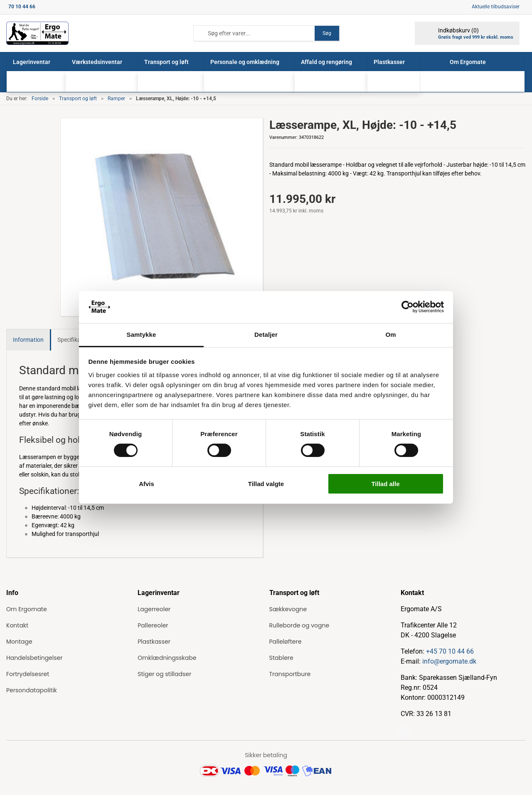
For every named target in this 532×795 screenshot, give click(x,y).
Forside (40, 99)
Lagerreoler (154, 609)
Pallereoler (153, 625)
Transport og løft (78, 99)
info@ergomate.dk (449, 661)
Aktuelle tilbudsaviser (496, 7)
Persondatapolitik (32, 690)
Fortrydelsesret (28, 674)
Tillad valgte (266, 484)
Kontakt (17, 625)
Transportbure (290, 674)
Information (28, 340)
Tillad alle (385, 484)
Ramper (116, 99)
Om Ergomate (27, 609)
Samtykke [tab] (142, 335)
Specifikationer (76, 340)
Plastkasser (154, 642)
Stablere (281, 658)
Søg (327, 33)
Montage (19, 642)
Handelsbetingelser (34, 658)
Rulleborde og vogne (299, 625)
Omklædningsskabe (167, 658)
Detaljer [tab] (266, 335)
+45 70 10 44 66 (450, 651)
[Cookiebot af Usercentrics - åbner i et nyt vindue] (408, 307)
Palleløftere (286, 642)
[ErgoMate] (37, 33)
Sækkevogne (288, 609)
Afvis (147, 484)
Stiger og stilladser (164, 674)
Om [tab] (390, 335)
